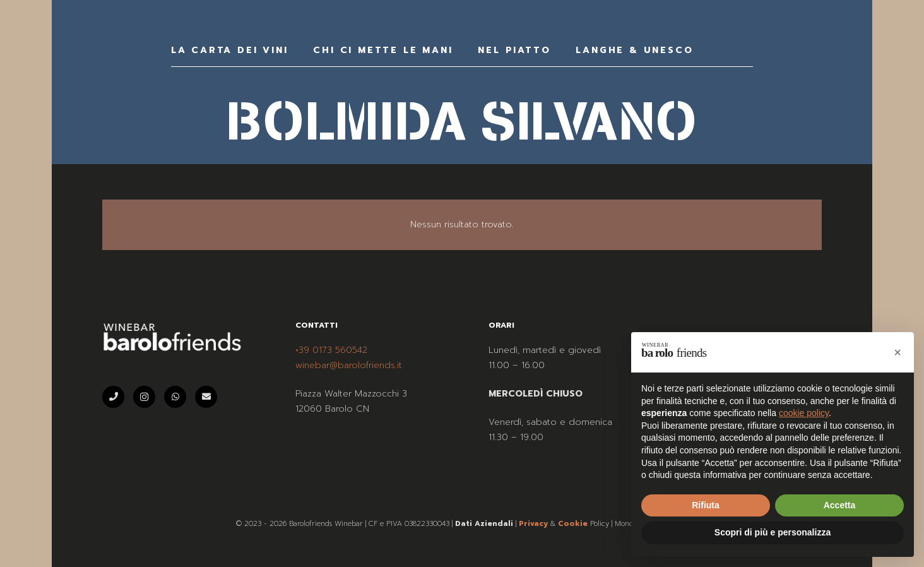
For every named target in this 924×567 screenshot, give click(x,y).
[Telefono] (113, 397)
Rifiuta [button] (706, 505)
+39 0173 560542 (331, 350)
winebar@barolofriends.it (349, 365)
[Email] (206, 397)
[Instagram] (144, 397)
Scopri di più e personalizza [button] (773, 532)
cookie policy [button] (804, 413)
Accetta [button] (840, 505)
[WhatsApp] (175, 397)
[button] (897, 352)
